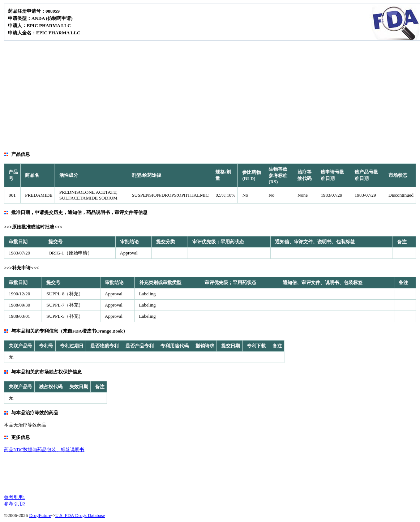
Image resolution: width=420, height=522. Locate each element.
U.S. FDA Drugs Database (80, 515)
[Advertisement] (210, 95)
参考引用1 (15, 497)
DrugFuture (40, 515)
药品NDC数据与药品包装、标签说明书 (44, 450)
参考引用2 (15, 504)
